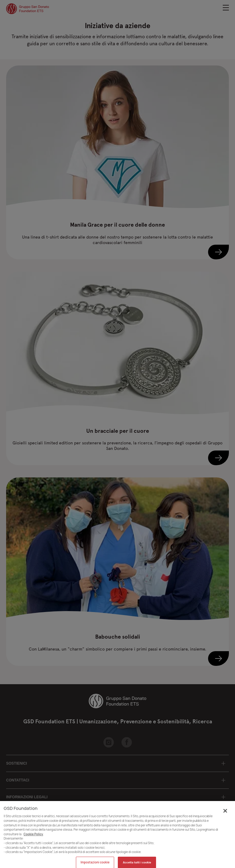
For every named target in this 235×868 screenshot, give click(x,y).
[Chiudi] (225, 814)
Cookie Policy (33, 838)
